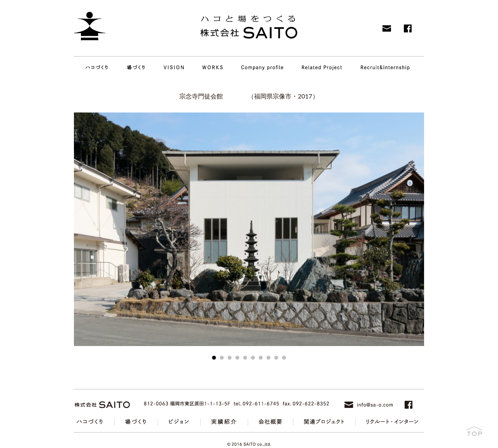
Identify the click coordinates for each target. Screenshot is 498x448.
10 (284, 358)
